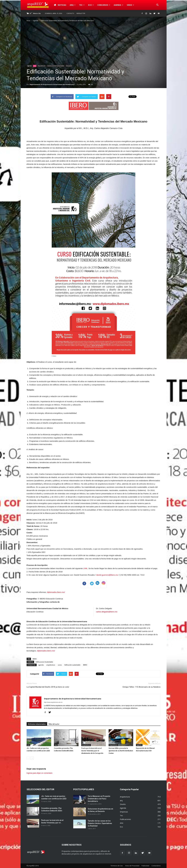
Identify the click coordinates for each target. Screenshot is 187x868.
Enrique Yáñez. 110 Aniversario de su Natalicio (142, 687)
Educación (69, 66)
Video (130, 5)
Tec (82, 5)
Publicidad (145, 866)
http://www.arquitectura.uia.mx (53, 702)
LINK (85, 568)
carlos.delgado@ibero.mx (107, 612)
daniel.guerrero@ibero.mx (107, 575)
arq (73, 5)
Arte (122, 823)
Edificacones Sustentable (44, 662)
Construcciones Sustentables (56, 66)
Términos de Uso (117, 866)
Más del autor (54, 724)
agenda (41, 665)
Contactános (156, 866)
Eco (91, 5)
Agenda (118, 5)
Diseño (123, 804)
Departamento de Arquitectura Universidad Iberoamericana (52, 84)
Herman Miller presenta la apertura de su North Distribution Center (121, 751)
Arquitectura (41, 66)
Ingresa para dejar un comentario (40, 773)
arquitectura (51, 665)
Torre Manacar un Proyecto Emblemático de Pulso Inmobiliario (99, 799)
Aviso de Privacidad (132, 866)
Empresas (124, 812)
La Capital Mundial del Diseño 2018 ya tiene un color (48, 687)
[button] (158, 5)
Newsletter (81, 13)
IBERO (35, 659)
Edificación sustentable (72, 665)
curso (60, 665)
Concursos (104, 5)
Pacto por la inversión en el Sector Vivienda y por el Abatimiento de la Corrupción (92, 751)
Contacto (70, 13)
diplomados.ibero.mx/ (56, 592)
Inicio (28, 21)
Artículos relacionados (37, 724)
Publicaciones (125, 819)
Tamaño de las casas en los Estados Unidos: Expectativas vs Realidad (100, 823)
